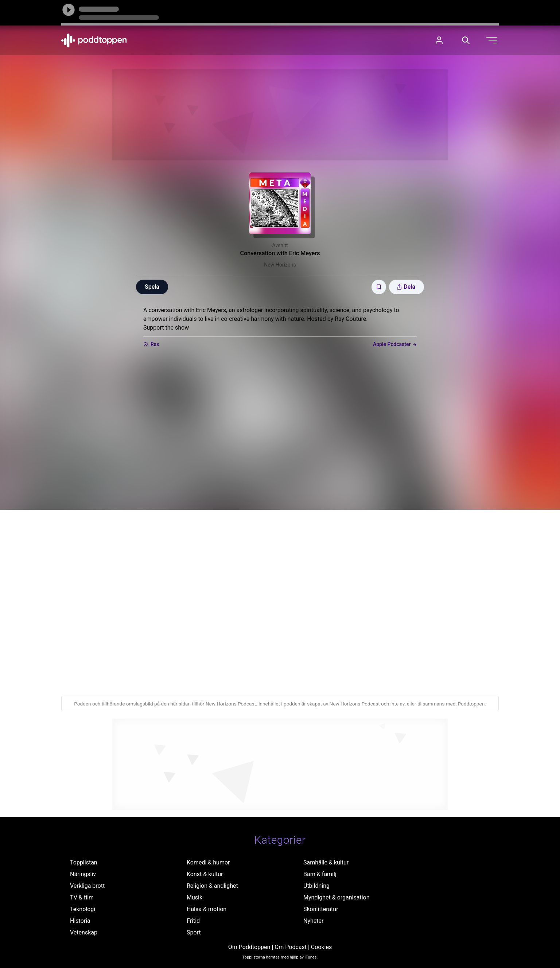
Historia (80, 921)
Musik (195, 897)
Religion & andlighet (212, 886)
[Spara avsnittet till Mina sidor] (379, 287)
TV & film (82, 897)
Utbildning (316, 886)
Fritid (193, 921)
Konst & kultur (205, 874)
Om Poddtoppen (249, 947)
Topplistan (84, 862)
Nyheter (313, 921)
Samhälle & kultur (326, 862)
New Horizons (280, 265)
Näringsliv (83, 874)
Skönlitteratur (321, 909)
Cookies (321, 947)
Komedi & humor (208, 862)
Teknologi (83, 909)
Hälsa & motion (207, 909)
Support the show (166, 328)
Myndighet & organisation (337, 897)
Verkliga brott (87, 886)
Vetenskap (84, 932)
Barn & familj (320, 874)
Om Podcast (291, 947)
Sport (194, 932)
